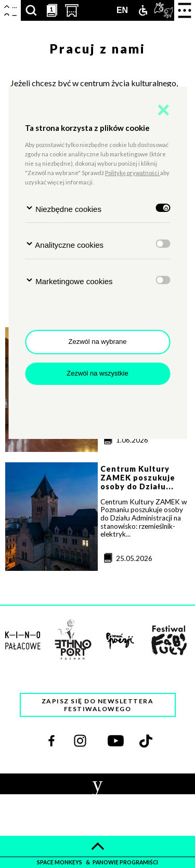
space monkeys (60, 862)
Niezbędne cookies (63, 209)
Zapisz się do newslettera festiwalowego (98, 705)
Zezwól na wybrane (98, 342)
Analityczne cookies (64, 244)
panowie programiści (125, 862)
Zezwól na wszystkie (97, 373)
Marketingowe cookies (69, 281)
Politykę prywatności (133, 173)
